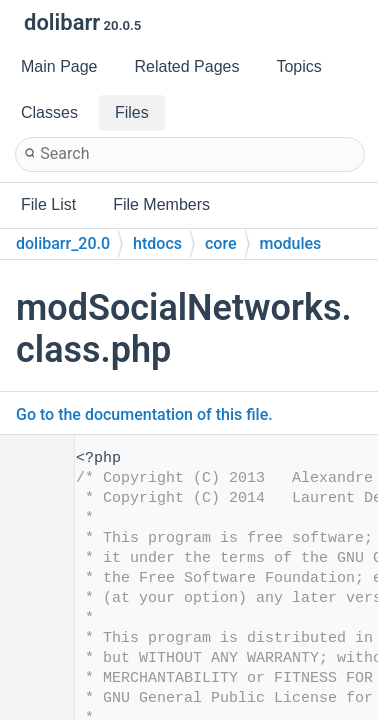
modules (291, 243)
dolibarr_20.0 (63, 243)
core (221, 243)
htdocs (157, 243)
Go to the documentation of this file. (144, 414)
